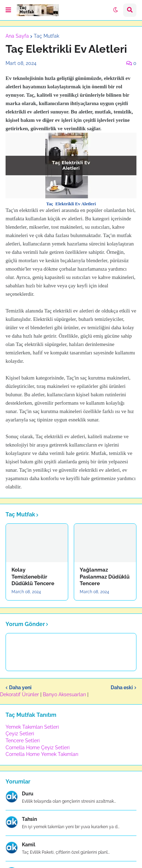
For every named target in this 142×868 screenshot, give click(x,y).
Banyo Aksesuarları (65, 694)
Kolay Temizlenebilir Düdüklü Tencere (33, 577)
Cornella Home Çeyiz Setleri (38, 748)
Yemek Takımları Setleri (32, 727)
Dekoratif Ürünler (20, 694)
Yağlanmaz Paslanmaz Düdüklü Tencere (105, 577)
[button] (8, 10)
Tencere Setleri (23, 741)
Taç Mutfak (46, 36)
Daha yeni (20, 687)
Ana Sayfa (17, 36)
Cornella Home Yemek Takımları (42, 754)
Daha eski (122, 687)
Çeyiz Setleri (20, 734)
